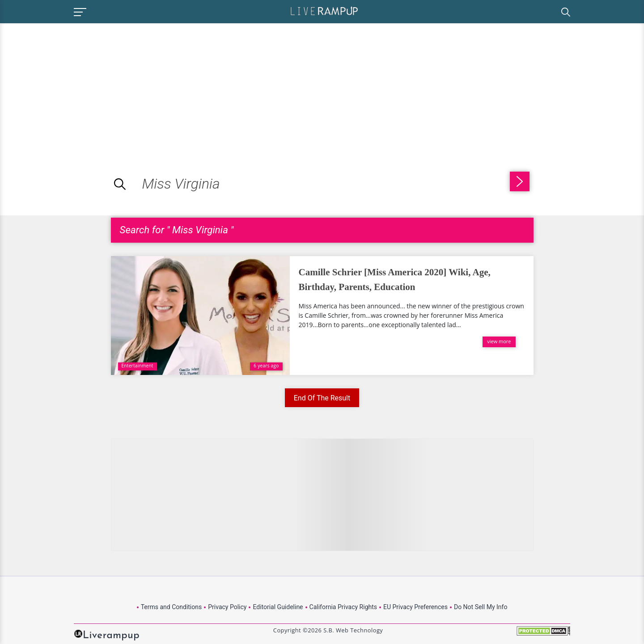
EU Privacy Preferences (415, 607)
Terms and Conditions (172, 607)
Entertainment (138, 366)
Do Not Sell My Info (481, 607)
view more (499, 341)
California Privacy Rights (343, 607)
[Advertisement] (75, 86)
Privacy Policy (227, 607)
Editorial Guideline (278, 607)
